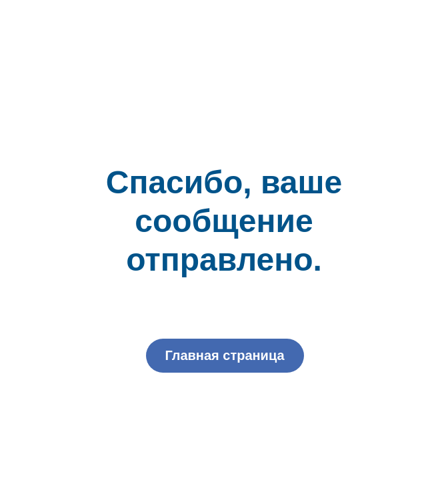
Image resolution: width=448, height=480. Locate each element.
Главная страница (224, 355)
